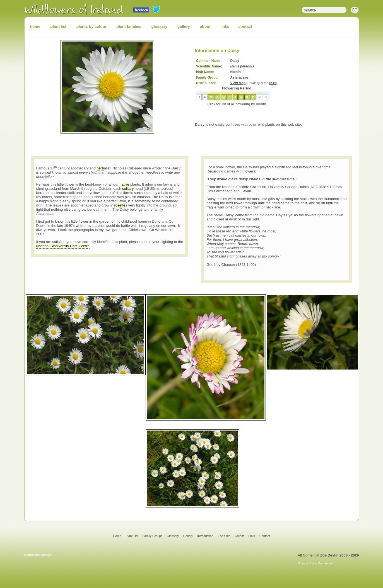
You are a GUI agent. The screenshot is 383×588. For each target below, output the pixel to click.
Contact (265, 536)
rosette (120, 205)
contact (245, 26)
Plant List (132, 536)
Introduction (205, 536)
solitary (128, 189)
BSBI (273, 83)
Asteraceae (239, 77)
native (125, 184)
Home (117, 536)
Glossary (173, 536)
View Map (238, 83)
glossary (160, 26)
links (225, 26)
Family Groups (153, 536)
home (35, 26)
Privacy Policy (307, 563)
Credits (240, 536)
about (205, 26)
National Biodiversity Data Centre (63, 246)
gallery (184, 26)
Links (251, 536)
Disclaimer (325, 563)
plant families (129, 26)
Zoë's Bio (224, 536)
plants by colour (91, 26)
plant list (58, 26)
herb (100, 168)
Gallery (188, 536)
